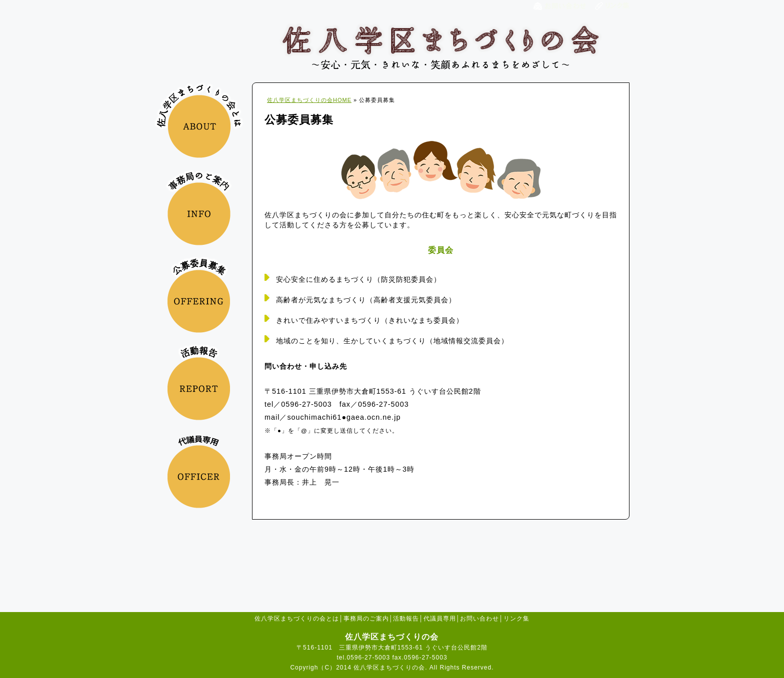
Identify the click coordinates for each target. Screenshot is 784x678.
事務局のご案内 (366, 619)
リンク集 (516, 619)
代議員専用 (440, 619)
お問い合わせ (479, 619)
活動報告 (406, 619)
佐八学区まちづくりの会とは (297, 619)
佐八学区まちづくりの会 (441, 46)
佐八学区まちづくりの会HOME (309, 100)
